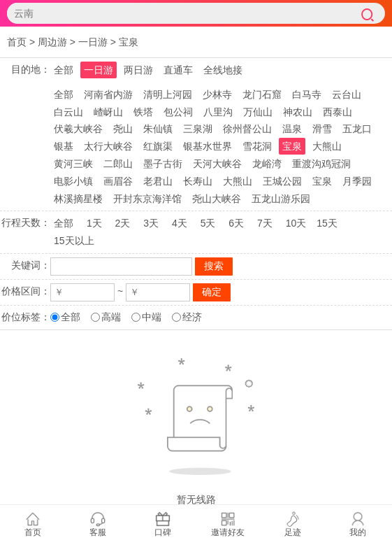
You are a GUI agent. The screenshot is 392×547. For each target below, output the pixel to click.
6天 (236, 223)
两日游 (138, 70)
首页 (17, 42)
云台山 (347, 94)
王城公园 (282, 181)
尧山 (123, 129)
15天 (327, 223)
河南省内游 (108, 94)
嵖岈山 (108, 112)
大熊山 (327, 146)
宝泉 (129, 42)
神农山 (298, 112)
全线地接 (223, 70)
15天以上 (74, 241)
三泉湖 (198, 129)
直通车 (178, 70)
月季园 (357, 181)
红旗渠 (158, 146)
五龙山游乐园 (281, 199)
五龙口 (357, 129)
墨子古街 (163, 164)
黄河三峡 (73, 164)
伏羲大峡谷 (78, 129)
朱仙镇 (158, 129)
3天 (151, 223)
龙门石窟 (262, 94)
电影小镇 (73, 181)
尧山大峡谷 (217, 199)
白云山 (68, 112)
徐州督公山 (247, 129)
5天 (208, 223)
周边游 (52, 42)
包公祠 (178, 112)
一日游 (93, 42)
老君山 (158, 181)
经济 (192, 317)
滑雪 (322, 129)
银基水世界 (208, 146)
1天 (94, 223)
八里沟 (218, 112)
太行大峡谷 (108, 146)
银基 (64, 146)
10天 (296, 223)
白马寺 (307, 94)
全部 (64, 70)
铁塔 (143, 112)
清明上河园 (168, 94)
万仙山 (258, 112)
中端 (152, 317)
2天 (123, 223)
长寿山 (198, 181)
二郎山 (118, 164)
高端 (111, 317)
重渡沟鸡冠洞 (321, 164)
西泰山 (337, 112)
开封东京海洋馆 (147, 199)
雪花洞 (257, 146)
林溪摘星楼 (78, 199)
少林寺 (217, 94)
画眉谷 (118, 181)
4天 (180, 223)
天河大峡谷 (217, 164)
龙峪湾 (267, 164)
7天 (265, 223)
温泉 (292, 129)
